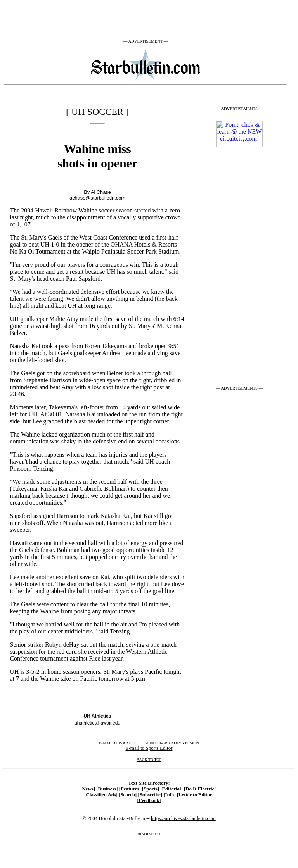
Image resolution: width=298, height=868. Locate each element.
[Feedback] (149, 801)
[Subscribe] (150, 795)
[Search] (128, 795)
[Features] (130, 789)
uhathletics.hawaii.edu (97, 723)
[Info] (169, 795)
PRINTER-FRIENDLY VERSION (172, 743)
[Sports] (151, 789)
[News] (88, 789)
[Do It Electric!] (201, 789)
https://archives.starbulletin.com (183, 818)
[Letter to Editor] (195, 795)
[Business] (107, 789)
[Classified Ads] (101, 795)
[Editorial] (172, 789)
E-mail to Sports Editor (149, 748)
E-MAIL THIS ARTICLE (119, 743)
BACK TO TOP (149, 760)
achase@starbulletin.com (97, 198)
